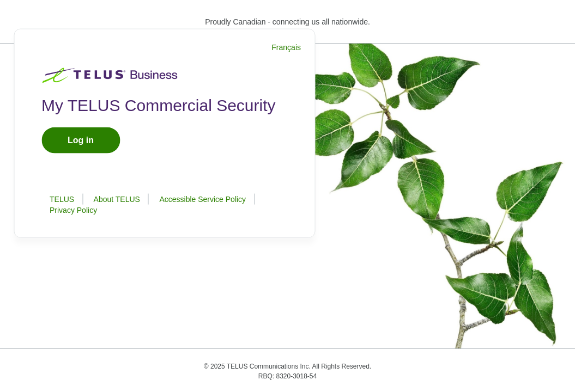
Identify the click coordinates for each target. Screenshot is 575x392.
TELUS (62, 199)
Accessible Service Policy (202, 199)
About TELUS (117, 199)
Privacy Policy (73, 210)
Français (286, 47)
